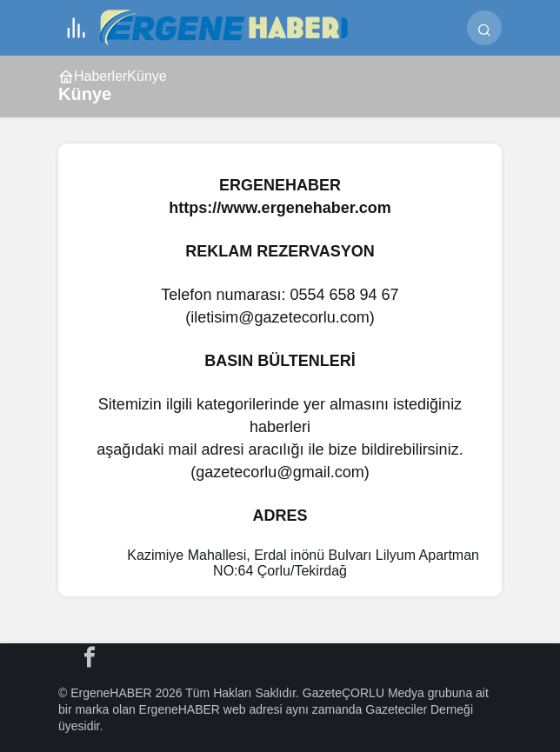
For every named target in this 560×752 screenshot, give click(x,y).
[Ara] (484, 28)
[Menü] (76, 28)
